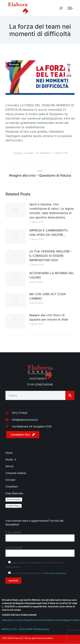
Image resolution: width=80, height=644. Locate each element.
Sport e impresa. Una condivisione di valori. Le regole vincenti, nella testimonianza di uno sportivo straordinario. (51, 211)
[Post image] (16, 210)
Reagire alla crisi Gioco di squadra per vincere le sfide (49, 317)
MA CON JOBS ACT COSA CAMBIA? (48, 296)
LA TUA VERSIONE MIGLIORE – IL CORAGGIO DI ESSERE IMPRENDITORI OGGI (51, 256)
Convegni (14, 64)
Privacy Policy (14, 499)
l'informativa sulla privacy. (56, 573)
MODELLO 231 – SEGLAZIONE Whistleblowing (25, 629)
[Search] (70, 395)
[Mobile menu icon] (70, 8)
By (44, 153)
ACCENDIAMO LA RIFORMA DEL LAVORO (52, 275)
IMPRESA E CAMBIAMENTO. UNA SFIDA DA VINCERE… (49, 233)
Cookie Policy (14, 506)
